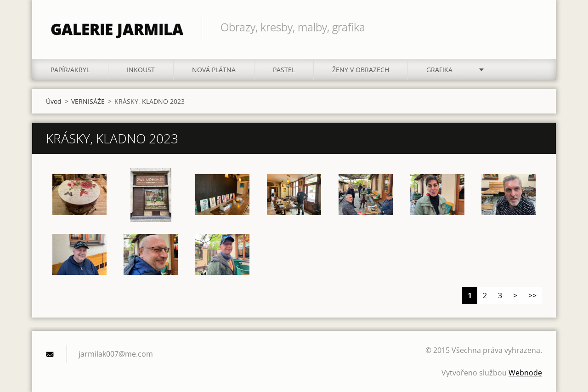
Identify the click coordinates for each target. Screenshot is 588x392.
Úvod (54, 101)
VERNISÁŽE (88, 101)
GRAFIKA (439, 70)
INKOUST (141, 70)
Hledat (532, 27)
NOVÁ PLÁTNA (214, 70)
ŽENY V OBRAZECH (361, 70)
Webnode (525, 373)
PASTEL (284, 70)
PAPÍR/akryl (70, 70)
